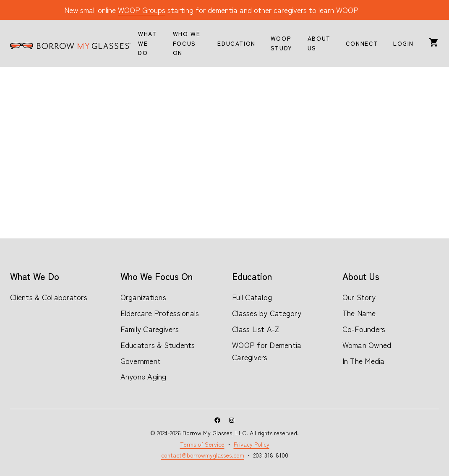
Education (252, 276)
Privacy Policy (252, 444)
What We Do (35, 276)
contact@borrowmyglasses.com (203, 455)
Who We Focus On (157, 276)
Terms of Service (202, 444)
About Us (361, 276)
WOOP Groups (142, 10)
